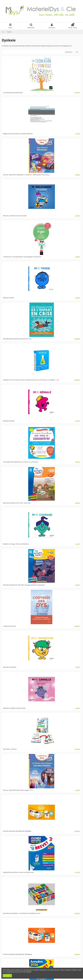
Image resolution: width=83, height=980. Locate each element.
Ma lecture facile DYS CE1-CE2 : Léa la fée (17, 503)
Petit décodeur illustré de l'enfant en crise (17, 339)
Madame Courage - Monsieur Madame (16, 544)
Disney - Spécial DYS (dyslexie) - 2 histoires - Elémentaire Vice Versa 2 (26, 175)
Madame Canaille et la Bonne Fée (14, 708)
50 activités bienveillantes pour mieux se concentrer (21, 462)
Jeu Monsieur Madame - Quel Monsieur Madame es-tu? (22, 913)
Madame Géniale (9, 421)
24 (77, 52)
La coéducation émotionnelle (13, 93)
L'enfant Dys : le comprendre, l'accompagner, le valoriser (22, 257)
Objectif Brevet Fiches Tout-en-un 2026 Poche (18, 872)
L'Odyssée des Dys (9, 626)
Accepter (7, 976)
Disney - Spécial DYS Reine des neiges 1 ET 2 (18, 790)
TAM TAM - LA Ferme (10, 749)
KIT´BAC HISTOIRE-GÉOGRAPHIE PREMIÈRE (17, 831)
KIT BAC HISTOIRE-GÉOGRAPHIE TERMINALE (18, 954)
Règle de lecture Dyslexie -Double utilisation (18, 134)
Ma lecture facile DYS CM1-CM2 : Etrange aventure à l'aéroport (24, 585)
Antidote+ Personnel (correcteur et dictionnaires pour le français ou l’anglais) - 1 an (31, 380)
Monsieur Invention (10, 667)
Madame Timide (8, 298)
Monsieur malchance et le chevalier (15, 216)
